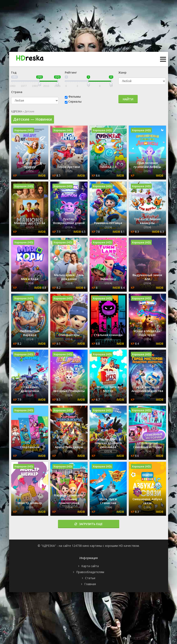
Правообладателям (90, 572)
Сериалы (75, 101)
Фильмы (75, 96)
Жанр (122, 72)
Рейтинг (71, 72)
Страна (17, 92)
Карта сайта (90, 566)
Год (14, 72)
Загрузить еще (89, 524)
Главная (90, 584)
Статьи (90, 578)
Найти (128, 99)
